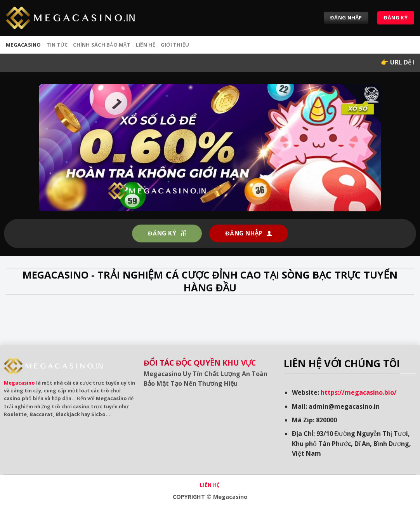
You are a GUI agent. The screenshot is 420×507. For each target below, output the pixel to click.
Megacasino (19, 383)
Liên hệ (146, 45)
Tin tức (57, 45)
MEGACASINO (23, 45)
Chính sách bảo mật (102, 45)
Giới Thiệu (175, 45)
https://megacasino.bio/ (359, 392)
